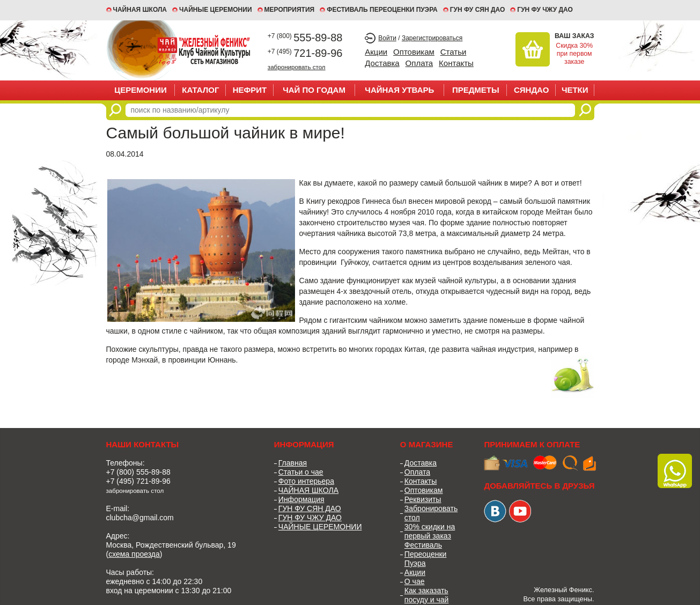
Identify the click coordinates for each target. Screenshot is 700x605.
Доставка (382, 63)
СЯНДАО (531, 90)
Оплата (419, 63)
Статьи (454, 52)
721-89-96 (305, 53)
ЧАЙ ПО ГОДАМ (314, 90)
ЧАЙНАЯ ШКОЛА (308, 490)
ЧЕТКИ (575, 90)
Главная (293, 463)
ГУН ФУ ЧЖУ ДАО (545, 10)
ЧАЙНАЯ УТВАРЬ (399, 90)
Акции (376, 52)
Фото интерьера (306, 481)
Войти (387, 38)
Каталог (200, 90)
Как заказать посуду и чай (427, 595)
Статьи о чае (301, 472)
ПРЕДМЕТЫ (476, 90)
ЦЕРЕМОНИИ (141, 90)
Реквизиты (423, 499)
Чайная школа (140, 10)
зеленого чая (548, 262)
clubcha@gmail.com (140, 518)
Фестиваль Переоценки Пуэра (426, 554)
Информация (301, 499)
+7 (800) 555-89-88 (138, 472)
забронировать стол (297, 67)
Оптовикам (414, 52)
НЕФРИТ (250, 90)
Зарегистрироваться (432, 38)
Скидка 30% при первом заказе (574, 54)
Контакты (456, 63)
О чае (415, 581)
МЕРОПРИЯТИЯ (290, 10)
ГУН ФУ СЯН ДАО (478, 10)
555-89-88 (305, 38)
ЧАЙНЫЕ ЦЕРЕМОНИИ (216, 10)
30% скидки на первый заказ (430, 531)
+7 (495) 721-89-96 (138, 481)
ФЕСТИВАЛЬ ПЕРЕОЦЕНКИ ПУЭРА (382, 10)
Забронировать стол (431, 513)
